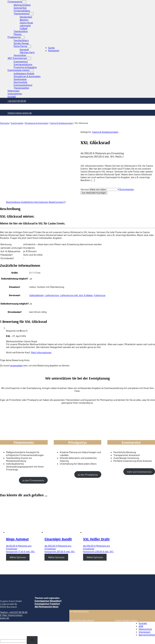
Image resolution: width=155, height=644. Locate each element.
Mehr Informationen (41, 352)
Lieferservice (52, 295)
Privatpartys (14, 37)
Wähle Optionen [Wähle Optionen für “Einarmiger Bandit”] (56, 557)
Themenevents (21, 13)
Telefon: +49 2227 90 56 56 (14, 612)
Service (85, 189)
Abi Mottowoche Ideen (47, 606)
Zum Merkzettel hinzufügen (94, 193)
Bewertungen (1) (57, 202)
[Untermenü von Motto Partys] (29, 46)
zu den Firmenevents (33, 480)
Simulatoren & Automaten (36, 123)
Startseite (5, 123)
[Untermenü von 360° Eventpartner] (29, 58)
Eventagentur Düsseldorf (48, 601)
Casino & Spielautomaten (61, 123)
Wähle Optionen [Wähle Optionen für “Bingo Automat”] (18, 557)
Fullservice (100, 295)
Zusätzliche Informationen (35, 202)
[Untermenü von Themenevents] (31, 14)
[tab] (13, 202)
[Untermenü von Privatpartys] (22, 37)
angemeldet (16, 365)
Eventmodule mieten (18, 70)
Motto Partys (20, 46)
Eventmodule (17, 123)
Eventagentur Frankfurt (47, 604)
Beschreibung (13, 202)
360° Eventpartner (17, 58)
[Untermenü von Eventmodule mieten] (31, 70)
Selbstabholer (37, 295)
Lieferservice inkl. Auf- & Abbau (76, 295)
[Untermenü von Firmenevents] (24, 2)
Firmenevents (15, 1)
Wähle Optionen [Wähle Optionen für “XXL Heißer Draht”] (95, 557)
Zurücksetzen (127, 189)
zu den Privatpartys (88, 475)
